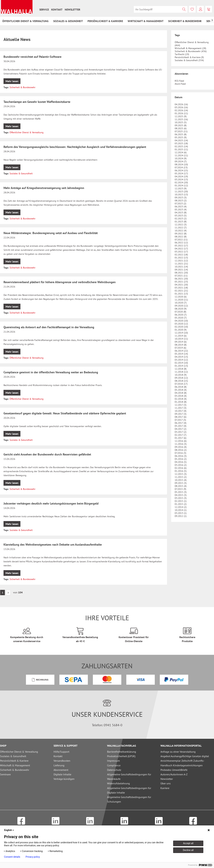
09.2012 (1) (181, 516)
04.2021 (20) (181, 285)
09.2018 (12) (181, 378)
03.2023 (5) (181, 216)
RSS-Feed (179, 81)
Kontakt (57, 10)
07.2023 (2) (180, 204)
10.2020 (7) (181, 303)
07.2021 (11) (181, 276)
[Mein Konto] (200, 9)
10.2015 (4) (181, 480)
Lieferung (59, 765)
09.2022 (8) (181, 234)
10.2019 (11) (181, 339)
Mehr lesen (12, 81)
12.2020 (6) (181, 297)
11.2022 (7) (181, 228)
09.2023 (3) (181, 198)
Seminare (5, 774)
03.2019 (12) (181, 360)
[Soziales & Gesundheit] (68, 21)
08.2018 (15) (181, 381)
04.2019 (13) (181, 357)
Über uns (166, 783)
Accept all (188, 843)
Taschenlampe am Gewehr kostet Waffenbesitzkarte (37, 102)
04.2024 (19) (181, 176)
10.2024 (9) (181, 158)
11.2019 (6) (181, 336)
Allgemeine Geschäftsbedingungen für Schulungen (129, 799)
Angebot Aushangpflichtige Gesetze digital (185, 756)
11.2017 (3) (181, 408)
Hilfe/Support (61, 752)
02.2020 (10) (181, 327)
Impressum (113, 761)
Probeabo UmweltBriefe (174, 770)
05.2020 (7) (181, 318)
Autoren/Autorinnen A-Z (174, 774)
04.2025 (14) (181, 140)
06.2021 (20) (181, 279)
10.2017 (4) (181, 411)
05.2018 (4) (181, 390)
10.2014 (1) (181, 510)
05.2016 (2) (181, 459)
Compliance (114, 765)
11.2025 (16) (181, 119)
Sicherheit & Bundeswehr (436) (191, 51)
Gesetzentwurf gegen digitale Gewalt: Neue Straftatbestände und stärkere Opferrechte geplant (65, 413)
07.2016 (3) (180, 453)
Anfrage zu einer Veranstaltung (178, 752)
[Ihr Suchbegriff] (161, 9)
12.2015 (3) (181, 474)
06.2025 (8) (181, 134)
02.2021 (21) (181, 291)
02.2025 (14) (181, 146)
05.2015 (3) (181, 492)
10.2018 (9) (181, 375)
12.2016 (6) (181, 441)
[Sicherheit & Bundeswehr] (185, 21)
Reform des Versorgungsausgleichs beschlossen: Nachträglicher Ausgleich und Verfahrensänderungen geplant (75, 147)
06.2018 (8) (181, 387)
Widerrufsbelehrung (118, 783)
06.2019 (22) (181, 351)
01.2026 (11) (181, 113)
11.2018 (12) (181, 372)
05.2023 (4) (181, 210)
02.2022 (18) (181, 255)
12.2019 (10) (181, 333)
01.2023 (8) (181, 222)
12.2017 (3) (181, 405)
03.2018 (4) (181, 396)
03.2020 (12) (181, 324)
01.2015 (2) (181, 504)
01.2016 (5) (181, 471)
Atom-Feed (180, 84)
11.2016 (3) (181, 444)
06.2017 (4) (181, 423)
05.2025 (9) (181, 137)
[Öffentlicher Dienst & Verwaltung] (25, 21)
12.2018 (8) (181, 369)
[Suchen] (184, 9)
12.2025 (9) (181, 116)
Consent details (12, 857)
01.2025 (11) (181, 149)
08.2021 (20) (181, 273)
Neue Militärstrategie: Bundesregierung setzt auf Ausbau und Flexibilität (51, 233)
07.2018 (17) (181, 384)
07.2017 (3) (180, 420)
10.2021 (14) (181, 267)
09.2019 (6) (181, 342)
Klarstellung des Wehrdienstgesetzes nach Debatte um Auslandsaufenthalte (53, 545)
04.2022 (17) (181, 249)
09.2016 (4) (181, 447)
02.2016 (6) (181, 468)
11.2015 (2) (181, 477)
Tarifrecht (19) (182, 54)
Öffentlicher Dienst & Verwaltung (27, 132)
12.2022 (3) (181, 225)
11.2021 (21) (181, 264)
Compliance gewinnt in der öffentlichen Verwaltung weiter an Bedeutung (51, 372)
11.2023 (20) (181, 191)
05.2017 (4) (181, 426)
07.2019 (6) (180, 348)
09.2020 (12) (181, 306)
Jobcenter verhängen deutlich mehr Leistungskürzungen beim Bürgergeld (51, 503)
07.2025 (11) (181, 131)
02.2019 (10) (181, 363)
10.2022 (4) (181, 231)
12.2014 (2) (181, 507)
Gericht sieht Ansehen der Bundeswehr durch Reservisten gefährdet (47, 454)
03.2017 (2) (181, 432)
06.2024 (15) (181, 170)
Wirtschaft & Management (15, 765)
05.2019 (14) (181, 354)
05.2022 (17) (181, 246)
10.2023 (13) (181, 195)
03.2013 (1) (181, 513)
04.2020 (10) (181, 321)
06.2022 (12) (181, 243)
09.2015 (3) (181, 483)
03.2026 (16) (181, 107)
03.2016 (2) (181, 465)
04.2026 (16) (181, 104)
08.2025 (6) (181, 128)
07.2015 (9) (180, 489)
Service (44, 10)
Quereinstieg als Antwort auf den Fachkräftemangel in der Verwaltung (49, 327)
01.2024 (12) (181, 185)
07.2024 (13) (181, 167)
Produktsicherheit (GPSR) (121, 756)
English (9, 830)
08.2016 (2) (181, 450)
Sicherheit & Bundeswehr (23, 87)
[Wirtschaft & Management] (146, 21)
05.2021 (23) (181, 282)
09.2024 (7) (181, 161)
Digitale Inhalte (62, 774)
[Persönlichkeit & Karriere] (105, 21)
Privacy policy (33, 857)
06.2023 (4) (181, 207)
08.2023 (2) (181, 201)
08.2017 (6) (181, 417)
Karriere (165, 788)
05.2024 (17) (181, 173)
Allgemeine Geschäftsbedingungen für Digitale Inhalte (129, 790)
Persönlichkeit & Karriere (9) (189, 57)
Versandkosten (62, 761)
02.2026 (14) (181, 110)
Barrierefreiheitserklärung (122, 752)
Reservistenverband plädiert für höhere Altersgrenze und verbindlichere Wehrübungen (60, 282)
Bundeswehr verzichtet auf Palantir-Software (32, 57)
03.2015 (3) (181, 498)
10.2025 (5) (181, 122)
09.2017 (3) (181, 414)
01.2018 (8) (181, 402)
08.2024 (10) (181, 164)
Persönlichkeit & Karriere (14, 761)
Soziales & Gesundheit (21, 173)
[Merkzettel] (192, 9)
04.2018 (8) (181, 393)
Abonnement (61, 770)
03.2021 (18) (181, 288)
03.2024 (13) (181, 179)
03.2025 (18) (181, 143)
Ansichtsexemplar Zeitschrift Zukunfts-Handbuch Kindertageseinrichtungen (182, 763)
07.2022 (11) (181, 240)
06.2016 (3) (181, 456)
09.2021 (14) (181, 270)
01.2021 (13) (181, 294)
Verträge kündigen (64, 779)
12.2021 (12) (181, 261)
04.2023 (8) (181, 213)
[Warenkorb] (209, 9)
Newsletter (73, 10)
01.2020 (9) (181, 330)
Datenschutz (114, 770)
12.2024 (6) (181, 152)
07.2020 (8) (180, 312)
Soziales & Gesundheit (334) (189, 60)
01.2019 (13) (181, 366)
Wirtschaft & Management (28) (190, 48)
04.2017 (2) (181, 429)
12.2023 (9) (181, 188)
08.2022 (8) (181, 237)
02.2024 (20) (181, 182)
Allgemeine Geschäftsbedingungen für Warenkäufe (129, 777)
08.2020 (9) (181, 309)
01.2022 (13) (181, 258)
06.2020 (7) (181, 315)
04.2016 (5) (181, 462)
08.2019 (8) (181, 345)
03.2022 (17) (181, 252)
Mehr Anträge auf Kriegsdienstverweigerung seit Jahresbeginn (44, 188)
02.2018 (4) (181, 399)
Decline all (188, 850)
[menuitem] (44, 10)
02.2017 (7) (181, 435)
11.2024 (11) (181, 155)
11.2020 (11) (181, 300)
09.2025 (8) (181, 125)
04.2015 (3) (181, 495)
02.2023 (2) (181, 219)
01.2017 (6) (181, 438)
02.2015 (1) (181, 501)
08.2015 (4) (181, 486)
